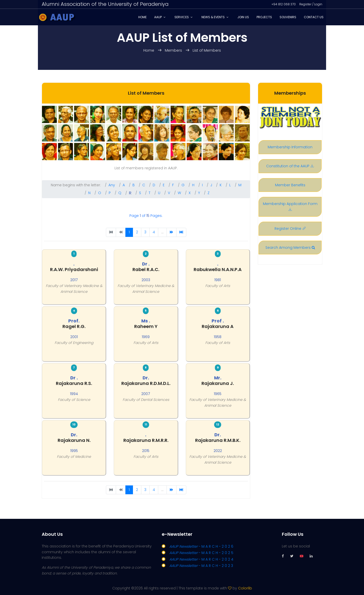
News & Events (213, 17)
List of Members (207, 50)
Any (112, 185)
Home (142, 17)
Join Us (243, 17)
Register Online (290, 229)
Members (174, 50)
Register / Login (311, 4)
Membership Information (290, 147)
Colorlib (245, 588)
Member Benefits (290, 185)
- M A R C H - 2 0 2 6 (201, 546)
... (162, 232)
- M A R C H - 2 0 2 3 (201, 566)
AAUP (158, 17)
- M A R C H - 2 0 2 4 (201, 559)
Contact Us (314, 17)
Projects (264, 17)
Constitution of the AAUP (290, 166)
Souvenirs (288, 17)
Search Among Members (290, 248)
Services (182, 17)
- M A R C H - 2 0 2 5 (201, 553)
